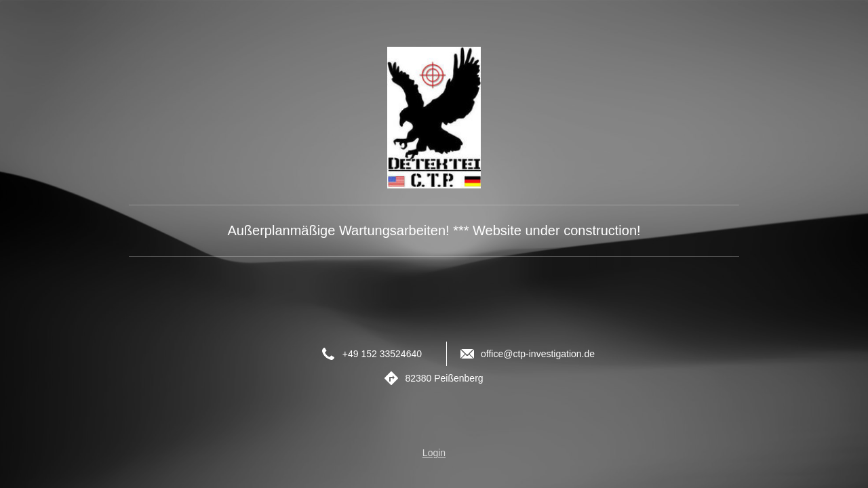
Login (434, 453)
